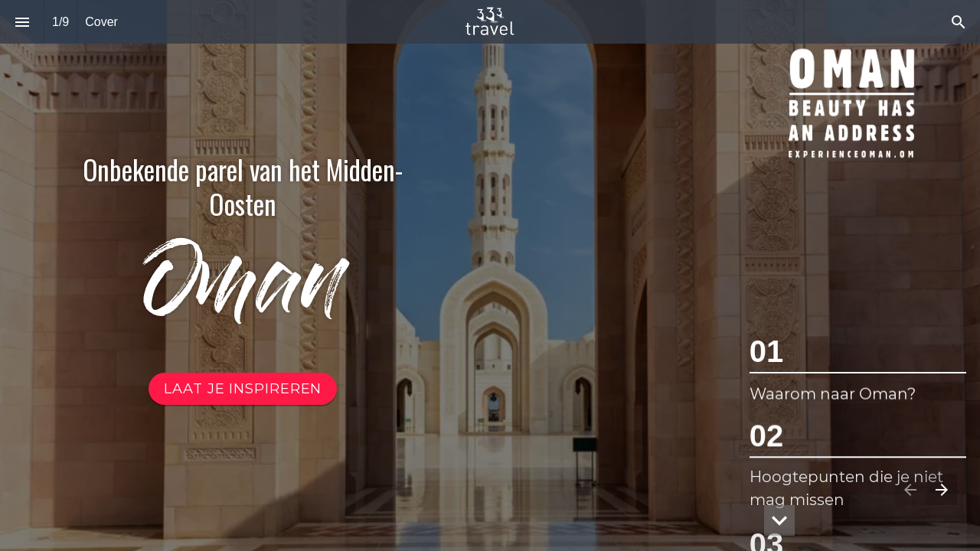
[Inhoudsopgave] (22, 22)
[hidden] (779, 520)
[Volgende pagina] (941, 489)
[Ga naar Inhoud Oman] (243, 389)
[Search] (958, 22)
